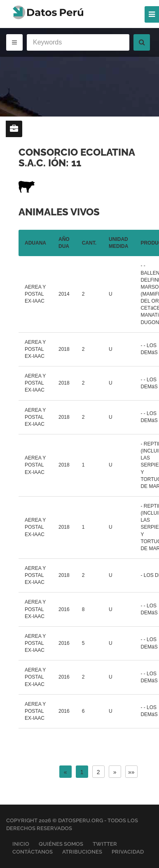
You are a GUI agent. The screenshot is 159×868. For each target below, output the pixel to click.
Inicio (21, 844)
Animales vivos (59, 212)
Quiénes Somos (61, 844)
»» (131, 772)
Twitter (105, 844)
